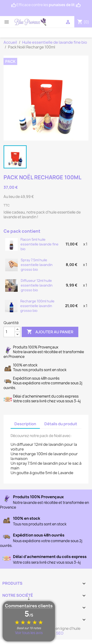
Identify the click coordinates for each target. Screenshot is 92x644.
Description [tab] (25, 424)
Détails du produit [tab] (61, 424)
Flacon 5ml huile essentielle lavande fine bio (40, 244)
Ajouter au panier (50, 332)
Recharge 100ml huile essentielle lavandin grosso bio (37, 306)
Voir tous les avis (29, 633)
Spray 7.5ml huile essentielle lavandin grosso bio (37, 265)
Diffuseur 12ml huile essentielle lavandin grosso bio (37, 285)
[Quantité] (9, 332)
